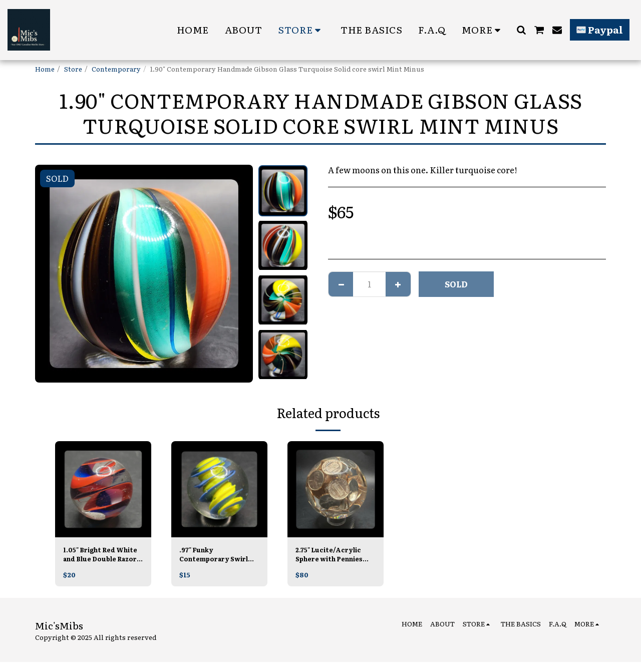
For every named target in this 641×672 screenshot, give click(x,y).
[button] (521, 30)
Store (73, 69)
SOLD (456, 284)
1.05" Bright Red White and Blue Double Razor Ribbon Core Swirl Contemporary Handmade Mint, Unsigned (100, 555)
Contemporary (116, 69)
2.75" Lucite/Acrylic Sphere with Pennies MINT (331, 555)
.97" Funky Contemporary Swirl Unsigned (216, 555)
